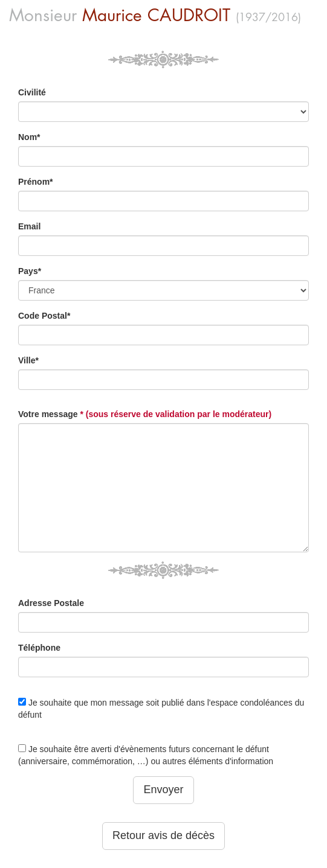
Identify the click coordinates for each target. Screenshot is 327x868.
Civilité (32, 92)
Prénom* (36, 182)
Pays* (30, 271)
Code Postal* (44, 316)
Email (29, 226)
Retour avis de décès (163, 835)
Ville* (28, 360)
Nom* (29, 137)
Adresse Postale (51, 603)
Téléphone (39, 648)
